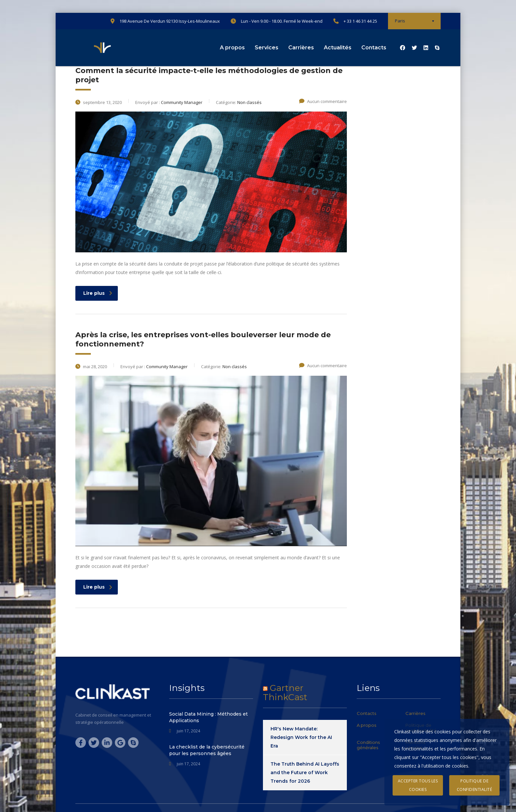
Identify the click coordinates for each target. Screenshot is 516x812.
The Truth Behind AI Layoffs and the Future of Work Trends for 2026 (305, 773)
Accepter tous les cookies (418, 785)
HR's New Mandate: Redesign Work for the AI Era (301, 737)
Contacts (374, 48)
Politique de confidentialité (475, 785)
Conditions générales (368, 745)
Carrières (301, 48)
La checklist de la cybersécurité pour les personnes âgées (207, 750)
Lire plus (98, 293)
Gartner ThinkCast (285, 693)
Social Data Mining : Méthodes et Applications (208, 717)
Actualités (338, 48)
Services (267, 48)
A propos (232, 48)
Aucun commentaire (323, 101)
